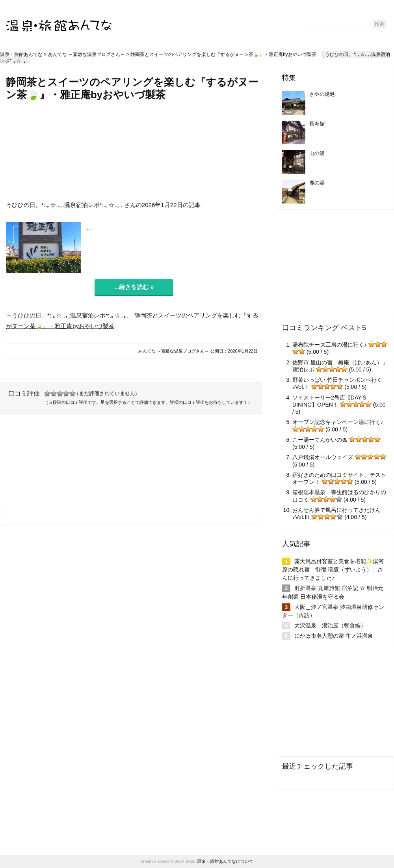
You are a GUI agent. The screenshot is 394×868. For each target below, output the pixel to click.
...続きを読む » (134, 287)
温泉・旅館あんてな (21, 54)
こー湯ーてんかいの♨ (320, 440)
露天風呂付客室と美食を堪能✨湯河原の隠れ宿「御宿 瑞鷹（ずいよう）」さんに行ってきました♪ (333, 569)
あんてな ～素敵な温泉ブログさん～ (86, 54)
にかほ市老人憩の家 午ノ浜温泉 (334, 636)
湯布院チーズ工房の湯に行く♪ (330, 345)
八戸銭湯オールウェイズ (323, 457)
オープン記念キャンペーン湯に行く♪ (338, 422)
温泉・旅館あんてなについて (225, 861)
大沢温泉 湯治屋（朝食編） (330, 625)
